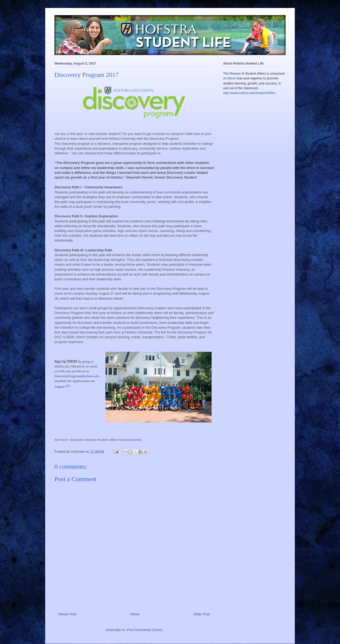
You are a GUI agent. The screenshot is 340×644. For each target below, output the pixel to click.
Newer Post (67, 614)
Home (135, 614)
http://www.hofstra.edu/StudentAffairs (249, 93)
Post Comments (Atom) (145, 630)
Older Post (202, 614)
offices (231, 78)
